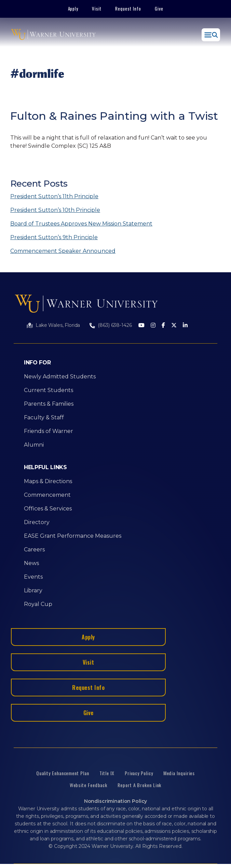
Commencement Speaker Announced (63, 251)
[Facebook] (163, 326)
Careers (34, 549)
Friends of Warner (49, 431)
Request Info (128, 9)
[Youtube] (141, 326)
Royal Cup (38, 604)
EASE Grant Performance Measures (73, 536)
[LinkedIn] (185, 326)
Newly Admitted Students (60, 377)
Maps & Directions (48, 481)
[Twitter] (174, 326)
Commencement (47, 495)
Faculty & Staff (44, 417)
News (31, 563)
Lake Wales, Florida (58, 325)
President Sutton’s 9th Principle (54, 237)
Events (33, 577)
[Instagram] (153, 326)
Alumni (34, 445)
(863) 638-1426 (115, 325)
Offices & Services (48, 509)
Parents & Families (49, 404)
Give (159, 9)
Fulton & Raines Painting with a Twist (114, 116)
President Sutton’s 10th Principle (55, 210)
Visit (97, 9)
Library (33, 590)
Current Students (49, 390)
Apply (73, 9)
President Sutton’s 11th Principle (54, 196)
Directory (37, 522)
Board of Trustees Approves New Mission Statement (81, 224)
